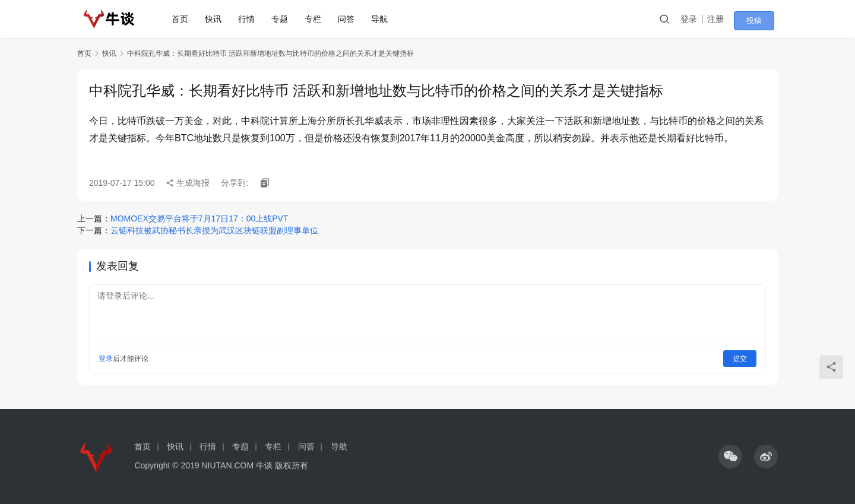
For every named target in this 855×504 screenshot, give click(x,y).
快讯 (219, 19)
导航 (385, 19)
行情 (252, 19)
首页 (186, 19)
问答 (352, 19)
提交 (740, 359)
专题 (286, 19)
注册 (727, 19)
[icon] (730, 457)
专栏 (319, 19)
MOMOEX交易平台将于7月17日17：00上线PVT (199, 218)
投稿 (761, 20)
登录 (700, 19)
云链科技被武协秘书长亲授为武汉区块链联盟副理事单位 (214, 230)
